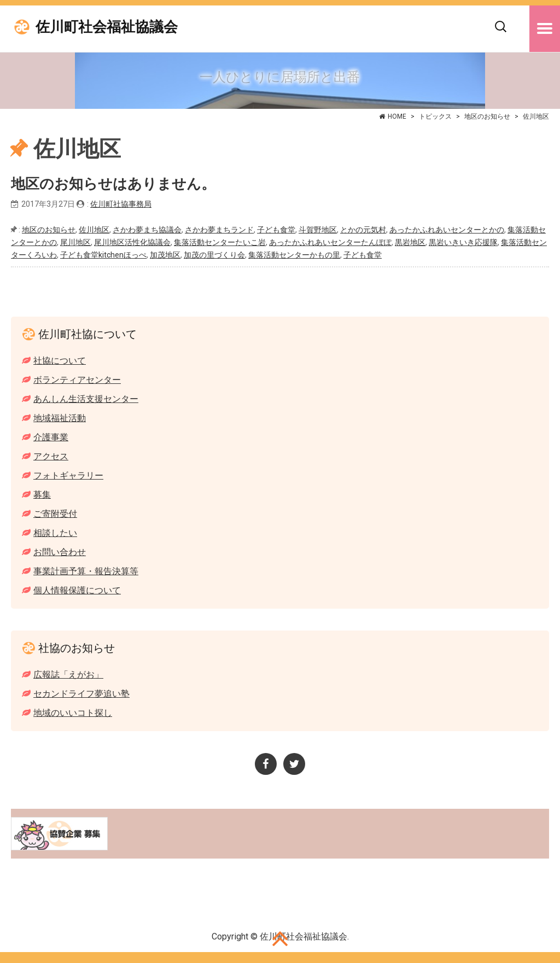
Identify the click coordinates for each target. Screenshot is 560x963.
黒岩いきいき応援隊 (463, 242)
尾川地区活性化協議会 (132, 242)
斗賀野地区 (318, 230)
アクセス (51, 456)
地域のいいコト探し (73, 713)
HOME (397, 116)
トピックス (435, 116)
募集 (42, 495)
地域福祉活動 (60, 418)
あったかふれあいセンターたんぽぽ (330, 242)
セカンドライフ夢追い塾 (81, 694)
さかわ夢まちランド (219, 230)
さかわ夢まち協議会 (147, 230)
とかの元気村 (363, 230)
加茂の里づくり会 (214, 255)
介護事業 (51, 437)
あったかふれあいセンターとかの (447, 230)
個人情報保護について (77, 590)
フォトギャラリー (68, 475)
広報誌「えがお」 (68, 675)
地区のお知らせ (487, 116)
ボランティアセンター (77, 380)
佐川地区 (94, 230)
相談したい (55, 533)
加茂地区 (165, 255)
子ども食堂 (276, 230)
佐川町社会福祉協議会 (107, 27)
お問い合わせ (60, 552)
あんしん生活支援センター (86, 399)
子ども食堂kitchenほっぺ (103, 255)
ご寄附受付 (55, 514)
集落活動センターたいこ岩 (220, 242)
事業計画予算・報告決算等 (86, 571)
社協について (60, 361)
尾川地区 (75, 242)
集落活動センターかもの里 (294, 255)
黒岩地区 (410, 242)
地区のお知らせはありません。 (113, 184)
